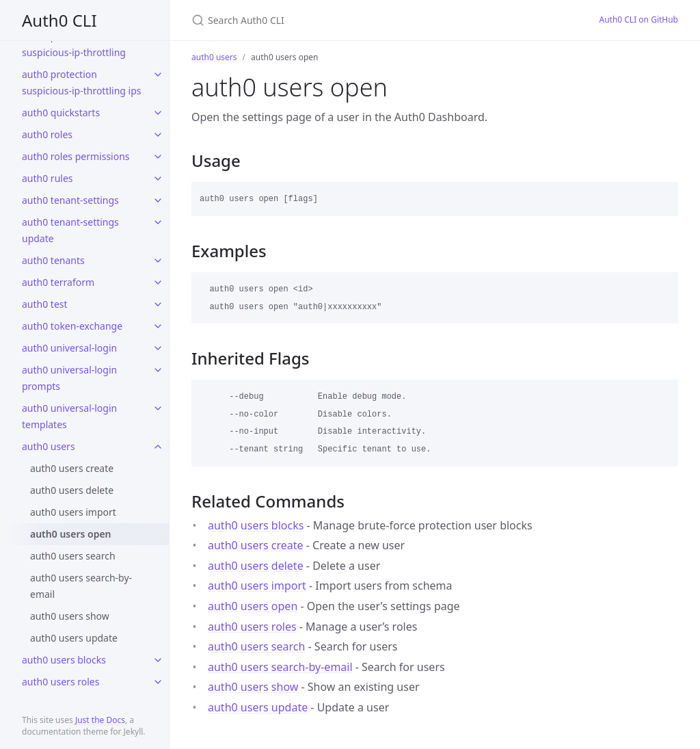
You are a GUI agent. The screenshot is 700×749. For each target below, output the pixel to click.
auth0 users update (74, 638)
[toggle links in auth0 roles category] (158, 135)
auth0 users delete (72, 490)
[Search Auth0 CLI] (353, 20)
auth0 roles (47, 134)
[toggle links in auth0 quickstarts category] (158, 113)
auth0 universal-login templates (69, 416)
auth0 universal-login (69, 348)
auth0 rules (48, 178)
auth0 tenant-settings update (70, 230)
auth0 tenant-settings (70, 200)
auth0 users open (71, 534)
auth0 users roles (60, 682)
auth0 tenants (53, 260)
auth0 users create (72, 468)
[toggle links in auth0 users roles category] (158, 682)
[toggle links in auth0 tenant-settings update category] (158, 222)
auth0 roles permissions (76, 156)
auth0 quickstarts (61, 113)
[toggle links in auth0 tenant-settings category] (158, 200)
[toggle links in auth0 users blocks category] (158, 660)
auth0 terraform (58, 282)
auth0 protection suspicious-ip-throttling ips (82, 82)
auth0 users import (73, 512)
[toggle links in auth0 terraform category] (158, 282)
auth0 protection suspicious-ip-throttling (74, 44)
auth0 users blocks (64, 660)
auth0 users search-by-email (81, 586)
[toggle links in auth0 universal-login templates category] (158, 408)
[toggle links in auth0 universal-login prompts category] (158, 370)
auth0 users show (70, 616)
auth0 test (45, 304)
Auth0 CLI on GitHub (638, 19)
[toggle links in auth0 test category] (158, 304)
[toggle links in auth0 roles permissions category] (158, 157)
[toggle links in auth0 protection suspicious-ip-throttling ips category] (158, 75)
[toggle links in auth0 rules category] (158, 179)
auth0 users (49, 446)
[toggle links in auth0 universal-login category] (158, 348)
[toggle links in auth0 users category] (158, 447)
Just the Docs (100, 720)
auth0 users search (73, 556)
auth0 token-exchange (72, 326)
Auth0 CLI (59, 20)
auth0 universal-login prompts (69, 378)
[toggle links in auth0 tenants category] (158, 261)
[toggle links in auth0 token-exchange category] (158, 326)
